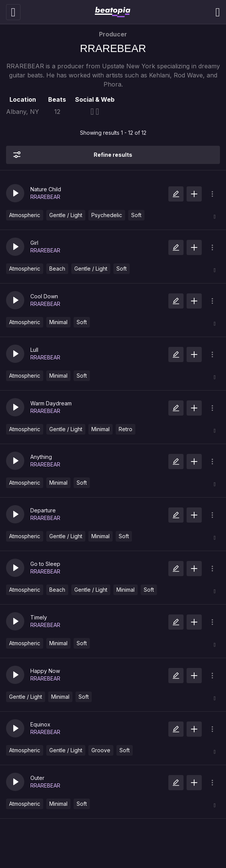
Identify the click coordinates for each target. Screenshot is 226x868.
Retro (126, 429)
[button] (15, 193)
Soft (136, 215)
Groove (101, 750)
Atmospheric (25, 215)
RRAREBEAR (45, 197)
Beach (57, 269)
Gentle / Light (66, 215)
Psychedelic (107, 215)
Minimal (58, 322)
